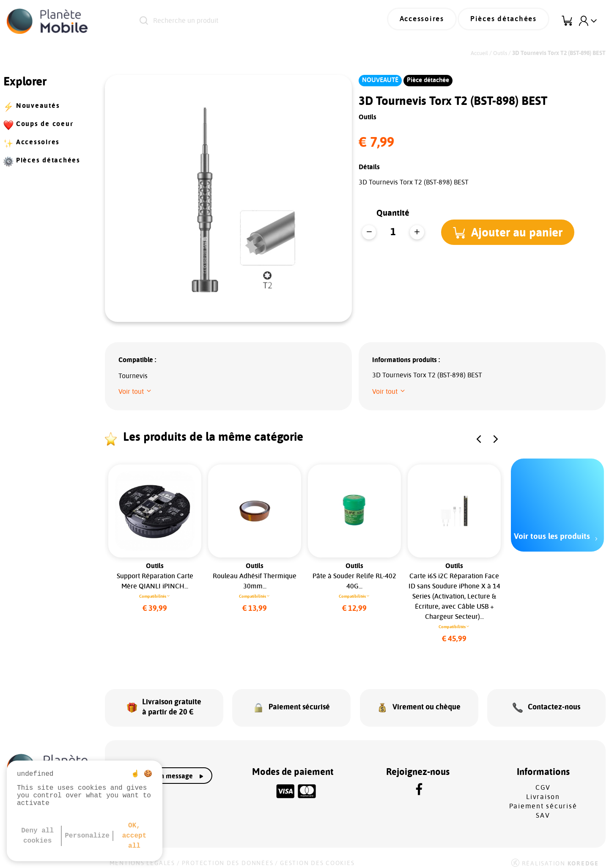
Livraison (543, 790)
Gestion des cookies (317, 856)
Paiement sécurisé (543, 799)
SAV (543, 808)
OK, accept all (134, 836)
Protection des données (228, 856)
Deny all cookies (37, 836)
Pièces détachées (508, 21)
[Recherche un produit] (245, 21)
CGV (543, 780)
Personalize (87, 836)
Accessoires (434, 21)
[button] (510, 232)
